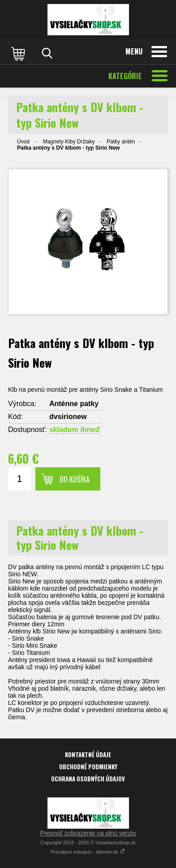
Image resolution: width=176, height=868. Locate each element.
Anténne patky (74, 404)
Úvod (23, 142)
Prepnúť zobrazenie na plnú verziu (88, 833)
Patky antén (121, 142)
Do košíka (75, 479)
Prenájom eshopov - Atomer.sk (88, 852)
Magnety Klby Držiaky (69, 142)
